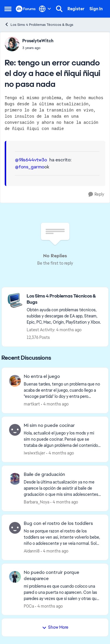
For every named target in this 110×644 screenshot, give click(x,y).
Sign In (96, 9)
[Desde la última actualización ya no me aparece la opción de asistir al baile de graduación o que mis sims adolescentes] (62, 488)
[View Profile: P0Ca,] (15, 577)
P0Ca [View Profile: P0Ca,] (29, 606)
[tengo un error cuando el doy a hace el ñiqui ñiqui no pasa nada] (38, 48)
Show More (55, 627)
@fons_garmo (30, 167)
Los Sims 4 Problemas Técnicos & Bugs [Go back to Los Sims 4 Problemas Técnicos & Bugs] (39, 24)
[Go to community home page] (26, 9)
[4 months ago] (55, 404)
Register (76, 9)
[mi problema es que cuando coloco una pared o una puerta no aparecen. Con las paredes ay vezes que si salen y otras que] (62, 592)
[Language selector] (45, 9)
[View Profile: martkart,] (15, 381)
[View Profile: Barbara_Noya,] (15, 479)
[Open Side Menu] (8, 9)
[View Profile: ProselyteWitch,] (12, 44)
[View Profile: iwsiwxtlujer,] (15, 430)
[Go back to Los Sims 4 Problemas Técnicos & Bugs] (65, 299)
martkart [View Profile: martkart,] (32, 404)
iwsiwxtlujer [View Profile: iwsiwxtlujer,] (34, 453)
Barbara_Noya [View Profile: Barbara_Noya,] (37, 502)
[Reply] (96, 194)
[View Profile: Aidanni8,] (15, 528)
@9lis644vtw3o (31, 160)
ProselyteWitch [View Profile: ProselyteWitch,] (38, 41)
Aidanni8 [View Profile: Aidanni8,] (32, 551)
